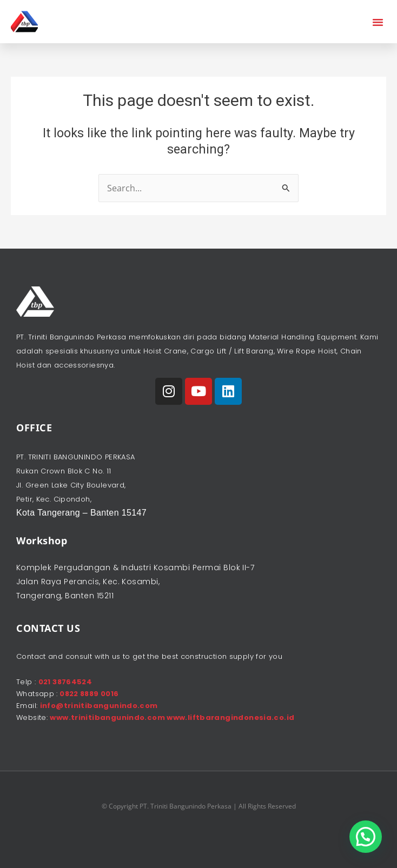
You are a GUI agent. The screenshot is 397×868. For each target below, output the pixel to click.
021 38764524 (65, 682)
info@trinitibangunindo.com (99, 706)
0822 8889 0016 (88, 694)
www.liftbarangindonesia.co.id (230, 717)
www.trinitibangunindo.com (108, 717)
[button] (378, 22)
